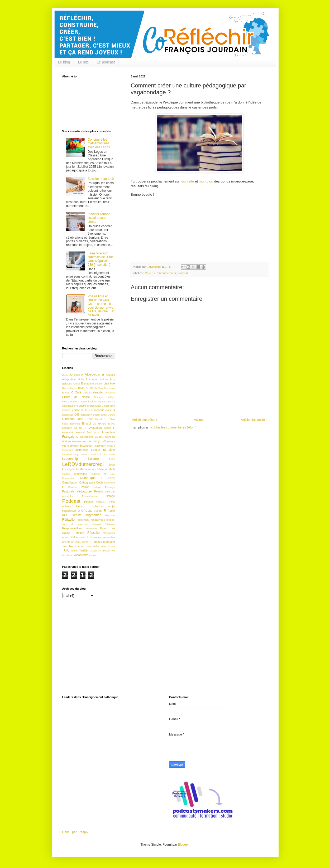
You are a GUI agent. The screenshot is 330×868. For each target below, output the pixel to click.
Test (65, 546)
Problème (97, 506)
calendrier (97, 392)
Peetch (99, 491)
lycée (72, 469)
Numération (69, 478)
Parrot (85, 487)
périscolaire (69, 496)
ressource (91, 528)
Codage (98, 397)
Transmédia (92, 546)
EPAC (111, 424)
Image (97, 441)
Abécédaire (94, 374)
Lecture (94, 459)
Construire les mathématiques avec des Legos (99, 143)
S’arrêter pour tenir (101, 179)
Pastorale (68, 491)
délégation (86, 415)
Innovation (73, 446)
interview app (70, 454)
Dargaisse (68, 415)
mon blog (206, 181)
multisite (95, 474)
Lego (112, 459)
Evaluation (95, 428)
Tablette (97, 542)
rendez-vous (98, 520)
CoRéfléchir (108, 406)
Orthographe (87, 482)
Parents (73, 487)
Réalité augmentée (87, 515)
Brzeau (66, 393)
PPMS (111, 502)
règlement (84, 520)
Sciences (95, 537)
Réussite (94, 533)
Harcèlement (79, 441)
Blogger (183, 845)
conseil (82, 406)
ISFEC (84, 454)
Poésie (89, 502)
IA (90, 441)
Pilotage (110, 496)
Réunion (79, 533)
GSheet (99, 437)
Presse (81, 506)
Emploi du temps (94, 423)
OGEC (111, 478)
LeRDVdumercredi (164, 273)
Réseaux (110, 524)
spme (85, 542)
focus (96, 432)
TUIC (66, 550)
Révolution (109, 533)
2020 (77, 375)
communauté (70, 401)
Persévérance (90, 496)
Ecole (111, 419)
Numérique (88, 478)
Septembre (109, 537)
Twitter (84, 550)
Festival (80, 432)
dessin (97, 415)
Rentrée (97, 524)
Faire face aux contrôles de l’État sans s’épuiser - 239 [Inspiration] (100, 259)
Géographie (87, 437)
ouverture (110, 483)
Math (112, 469)
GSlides (67, 441)
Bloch (94, 388)
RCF (65, 515)
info (64, 446)
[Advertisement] (165, 651)
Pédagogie (84, 491)
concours (102, 401)
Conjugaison (69, 406)
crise (77, 410)
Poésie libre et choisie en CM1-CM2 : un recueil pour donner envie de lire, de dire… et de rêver (101, 306)
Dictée (111, 415)
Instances (68, 450)
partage (97, 487)
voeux (93, 555)
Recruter (110, 515)
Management (88, 469)
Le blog (64, 62)
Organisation (70, 482)
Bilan (81, 388)
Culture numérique (92, 410)
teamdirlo (109, 542)
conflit (111, 401)
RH (73, 537)
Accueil (199, 420)
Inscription (87, 446)
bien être (109, 383)
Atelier (77, 384)
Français (68, 437)
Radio (111, 511)
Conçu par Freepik (75, 832)
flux (89, 432)
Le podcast (106, 62)
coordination (94, 406)
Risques (81, 537)
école (65, 424)
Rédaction (69, 520)
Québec (98, 511)
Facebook (68, 432)
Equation (67, 428)
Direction (68, 419)
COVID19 (68, 410)
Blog (100, 388)
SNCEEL (76, 542)
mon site (188, 181)
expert (107, 428)
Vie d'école (104, 551)
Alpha (81, 379)
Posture (100, 502)
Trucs (111, 546)
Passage (110, 487)
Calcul (86, 393)
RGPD (66, 537)
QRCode (87, 511)
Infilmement (108, 441)
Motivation (81, 474)
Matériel (102, 469)
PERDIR (110, 492)
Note (112, 474)
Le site (83, 62)
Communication (87, 401)
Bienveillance (70, 388)
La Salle (109, 454)
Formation (109, 432)
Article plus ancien (254, 420)
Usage (93, 551)
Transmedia (76, 546)
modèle (66, 474)
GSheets (110, 437)
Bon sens (109, 388)
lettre (112, 465)
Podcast (183, 273)
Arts (112, 379)
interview (109, 450)
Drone (89, 419)
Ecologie (75, 424)
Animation (92, 379)
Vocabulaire (81, 555)
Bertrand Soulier (93, 384)
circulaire (110, 393)
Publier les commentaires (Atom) (173, 427)
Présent (67, 506)
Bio (88, 388)
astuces (67, 383)
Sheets (66, 542)
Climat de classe (76, 397)
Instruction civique (88, 450)
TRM (103, 546)
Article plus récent (145, 420)
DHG (104, 415)
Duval (99, 419)
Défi (77, 415)
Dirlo (80, 419)
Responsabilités (72, 528)
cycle (109, 410)
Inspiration (100, 446)
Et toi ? (80, 428)
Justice (94, 454)
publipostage (69, 511)
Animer (104, 379)
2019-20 (68, 375)
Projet (111, 506)
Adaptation (69, 379)
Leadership (70, 459)
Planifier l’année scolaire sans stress (99, 218)
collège (111, 397)
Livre (65, 469)
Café (148, 273)
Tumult (75, 551)
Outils (100, 482)
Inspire (111, 446)
